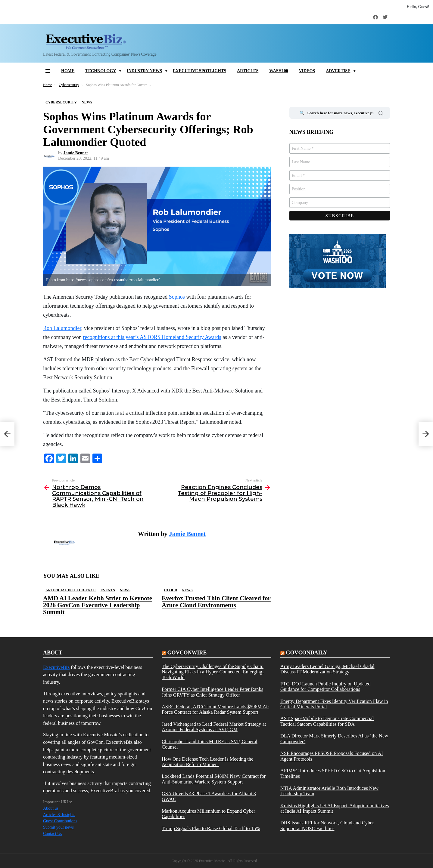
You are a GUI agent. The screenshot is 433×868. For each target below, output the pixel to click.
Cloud (171, 590)
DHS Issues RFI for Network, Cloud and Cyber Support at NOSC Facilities (327, 826)
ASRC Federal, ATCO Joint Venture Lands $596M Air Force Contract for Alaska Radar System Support (215, 709)
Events (108, 590)
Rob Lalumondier (62, 328)
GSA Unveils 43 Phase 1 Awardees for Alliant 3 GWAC (209, 796)
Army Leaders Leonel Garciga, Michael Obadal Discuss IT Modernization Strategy (327, 669)
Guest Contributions (60, 821)
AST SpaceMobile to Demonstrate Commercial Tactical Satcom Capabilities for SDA (327, 721)
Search (381, 114)
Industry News (144, 71)
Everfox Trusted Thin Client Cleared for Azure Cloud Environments (216, 602)
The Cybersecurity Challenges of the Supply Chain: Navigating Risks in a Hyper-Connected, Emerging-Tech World (213, 672)
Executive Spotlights (199, 71)
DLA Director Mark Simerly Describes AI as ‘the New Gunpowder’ (334, 739)
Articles (248, 71)
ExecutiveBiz (56, 667)
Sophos (177, 297)
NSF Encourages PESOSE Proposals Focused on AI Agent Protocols (332, 756)
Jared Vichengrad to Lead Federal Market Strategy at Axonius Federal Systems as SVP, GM (214, 727)
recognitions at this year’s (152, 337)
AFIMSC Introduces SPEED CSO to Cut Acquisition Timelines (333, 774)
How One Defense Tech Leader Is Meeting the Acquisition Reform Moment (207, 762)
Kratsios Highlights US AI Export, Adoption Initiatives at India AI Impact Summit (335, 808)
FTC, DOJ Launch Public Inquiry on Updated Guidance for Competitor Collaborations (325, 687)
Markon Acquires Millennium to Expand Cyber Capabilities (208, 814)
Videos (307, 71)
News (125, 590)
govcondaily (306, 653)
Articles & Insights (59, 815)
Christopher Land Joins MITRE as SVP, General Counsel (210, 744)
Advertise (338, 71)
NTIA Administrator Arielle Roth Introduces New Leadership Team (329, 791)
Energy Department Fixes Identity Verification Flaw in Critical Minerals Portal (334, 704)
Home (68, 71)
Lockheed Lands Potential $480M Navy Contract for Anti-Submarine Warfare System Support (214, 779)
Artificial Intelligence (71, 590)
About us (51, 808)
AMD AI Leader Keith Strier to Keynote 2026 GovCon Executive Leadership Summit (98, 605)
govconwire (187, 653)
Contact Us (53, 834)
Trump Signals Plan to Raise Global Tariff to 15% (211, 829)
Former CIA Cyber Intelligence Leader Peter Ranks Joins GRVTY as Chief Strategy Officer (212, 692)
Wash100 (279, 71)
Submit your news (58, 827)
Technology (101, 71)
